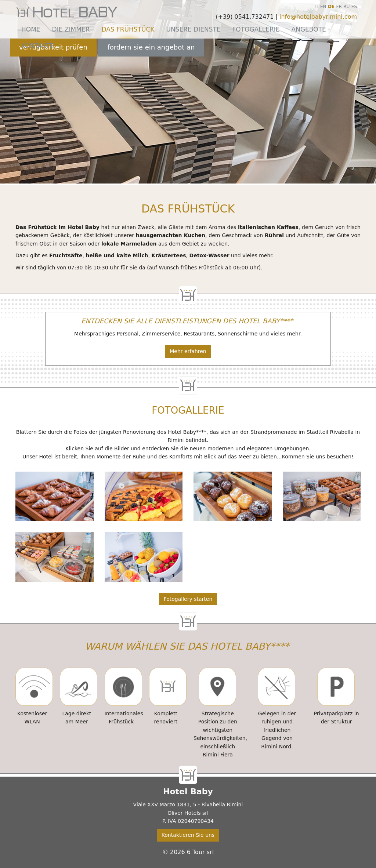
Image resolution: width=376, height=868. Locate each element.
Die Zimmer (71, 29)
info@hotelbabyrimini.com (318, 17)
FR (339, 7)
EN (323, 7)
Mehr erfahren (188, 351)
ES (354, 7)
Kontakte (37, 46)
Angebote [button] (309, 29)
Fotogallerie (256, 29)
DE (331, 7)
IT (317, 7)
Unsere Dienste (193, 29)
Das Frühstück (128, 29)
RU (346, 7)
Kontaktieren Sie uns (188, 835)
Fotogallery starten (188, 599)
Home (31, 29)
